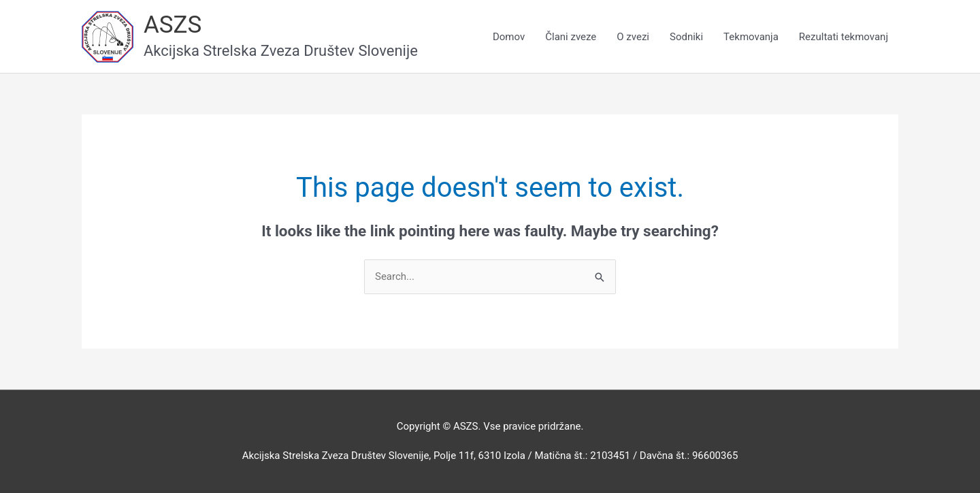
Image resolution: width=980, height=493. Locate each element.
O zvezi (633, 37)
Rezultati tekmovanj (844, 37)
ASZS (173, 25)
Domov (509, 37)
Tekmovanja (751, 37)
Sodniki (686, 37)
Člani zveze (571, 37)
